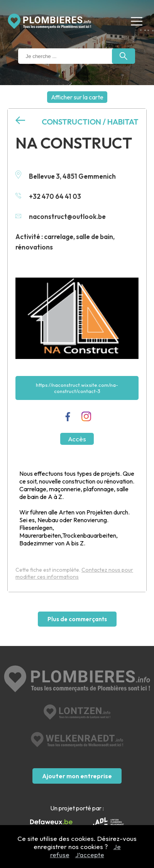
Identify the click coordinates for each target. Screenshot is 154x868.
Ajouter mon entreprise (77, 776)
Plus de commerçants (77, 619)
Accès (77, 439)
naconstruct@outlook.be (61, 216)
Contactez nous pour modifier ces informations (74, 573)
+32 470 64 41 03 (48, 196)
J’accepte (90, 855)
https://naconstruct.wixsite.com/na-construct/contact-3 (77, 388)
